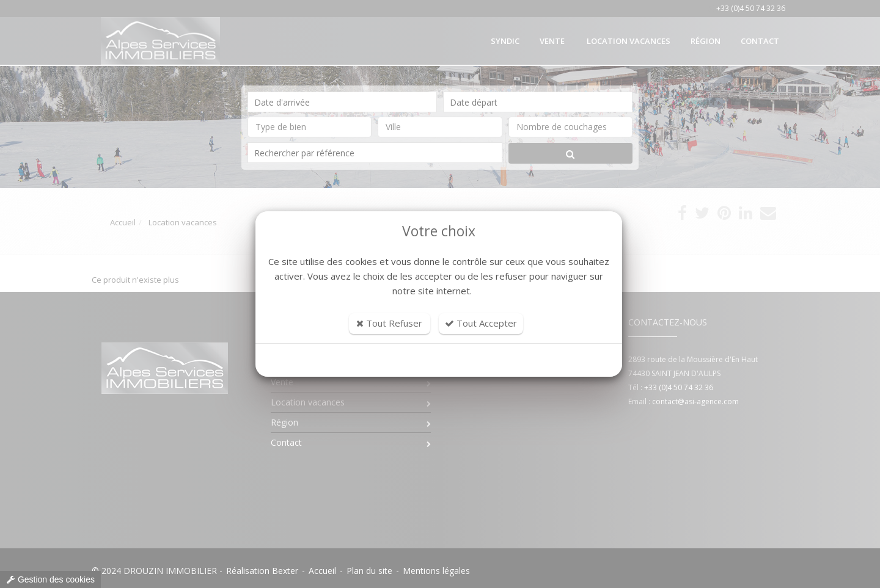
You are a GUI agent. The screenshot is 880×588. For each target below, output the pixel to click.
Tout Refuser (389, 323)
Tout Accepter (481, 323)
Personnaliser (439, 360)
